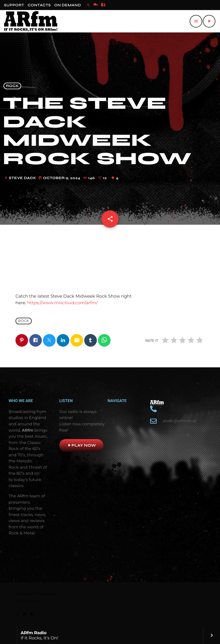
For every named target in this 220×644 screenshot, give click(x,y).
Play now (81, 445)
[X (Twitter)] (88, 5)
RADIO (23, 594)
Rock (12, 86)
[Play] (209, 21)
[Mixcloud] (96, 5)
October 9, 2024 (60, 178)
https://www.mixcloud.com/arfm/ (62, 303)
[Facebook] (103, 5)
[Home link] (31, 21)
